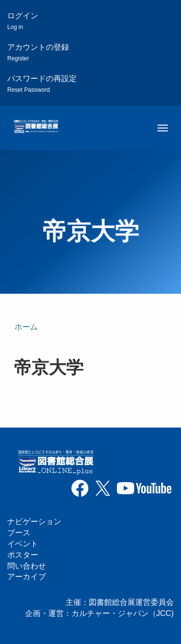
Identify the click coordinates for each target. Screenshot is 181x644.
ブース (19, 533)
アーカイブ (27, 577)
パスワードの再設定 (42, 84)
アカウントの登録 (38, 52)
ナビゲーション (34, 522)
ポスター (23, 555)
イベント (23, 544)
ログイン (23, 21)
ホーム (26, 327)
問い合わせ (27, 566)
